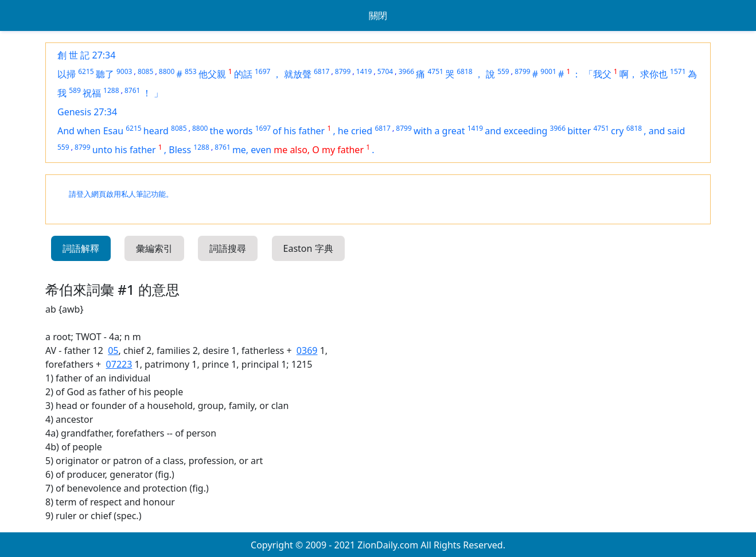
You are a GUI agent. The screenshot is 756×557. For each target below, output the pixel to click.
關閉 (378, 15)
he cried (355, 131)
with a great (439, 131)
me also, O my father (319, 150)
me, (241, 150)
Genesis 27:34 (87, 112)
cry (617, 131)
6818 (464, 71)
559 (503, 71)
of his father (299, 131)
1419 (364, 71)
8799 (343, 71)
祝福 (92, 93)
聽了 (105, 74)
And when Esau (90, 131)
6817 (322, 71)
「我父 (598, 74)
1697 (262, 71)
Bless (180, 150)
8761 (132, 90)
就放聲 (298, 74)
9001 (548, 71)
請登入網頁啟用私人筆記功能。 (121, 194)
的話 (243, 74)
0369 (307, 350)
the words (231, 131)
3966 (406, 71)
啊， (629, 74)
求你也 (654, 74)
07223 (119, 364)
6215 (86, 71)
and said (667, 131)
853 (191, 71)
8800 (167, 71)
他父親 (212, 74)
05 (113, 350)
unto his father (124, 150)
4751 (435, 71)
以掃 (67, 74)
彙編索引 (154, 248)
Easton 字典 (308, 248)
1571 (678, 71)
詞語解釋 (81, 248)
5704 (385, 71)
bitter (579, 131)
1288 (111, 90)
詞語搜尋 (228, 248)
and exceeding (516, 131)
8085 (145, 71)
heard (156, 131)
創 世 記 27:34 (86, 55)
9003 (124, 71)
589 (75, 90)
